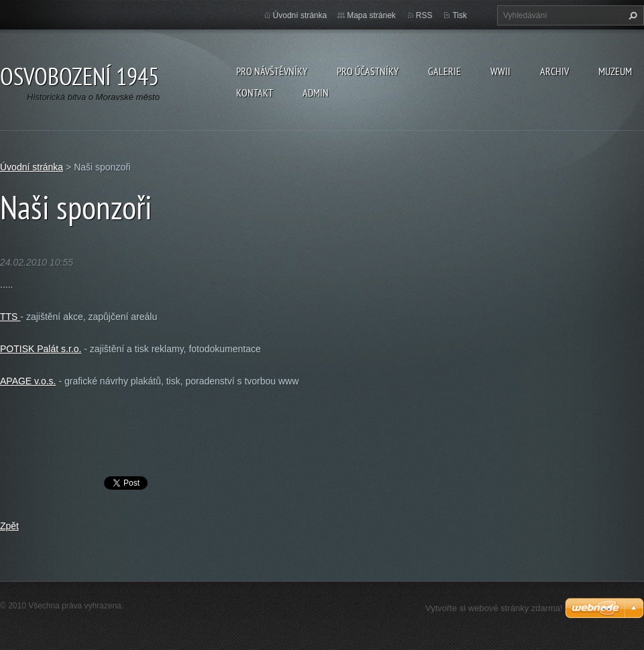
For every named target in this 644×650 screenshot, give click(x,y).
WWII (500, 71)
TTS (10, 317)
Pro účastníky (368, 71)
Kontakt (255, 93)
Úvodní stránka (300, 15)
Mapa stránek (371, 15)
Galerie (444, 71)
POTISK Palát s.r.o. (41, 349)
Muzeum (615, 71)
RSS (424, 15)
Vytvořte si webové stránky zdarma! (494, 608)
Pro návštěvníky (272, 71)
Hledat (631, 15)
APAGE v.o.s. (28, 381)
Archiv (554, 71)
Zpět (9, 526)
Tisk (460, 15)
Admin (316, 93)
